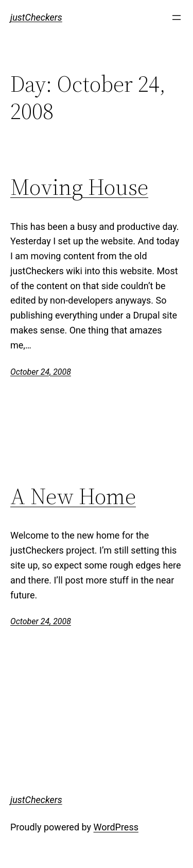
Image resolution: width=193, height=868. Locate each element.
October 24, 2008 (41, 372)
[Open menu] (177, 18)
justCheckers (36, 17)
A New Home (73, 497)
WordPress (116, 827)
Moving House (79, 187)
